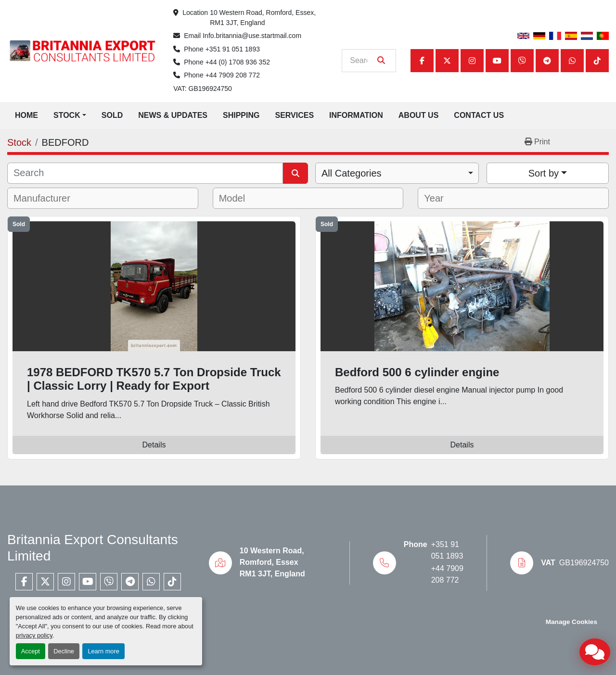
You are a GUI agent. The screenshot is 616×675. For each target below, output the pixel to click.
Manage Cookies (571, 622)
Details (154, 445)
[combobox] (397, 173)
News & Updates (173, 115)
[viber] (522, 61)
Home (26, 115)
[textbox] (48, 198)
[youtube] (497, 61)
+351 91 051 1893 (233, 49)
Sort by (544, 173)
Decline (64, 651)
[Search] (362, 61)
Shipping (241, 115)
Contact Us (479, 115)
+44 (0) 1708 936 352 (238, 62)
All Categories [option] (352, 173)
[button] (70, 115)
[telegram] (547, 61)
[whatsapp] (572, 61)
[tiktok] (597, 61)
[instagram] (472, 61)
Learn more (103, 651)
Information (356, 115)
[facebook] (422, 61)
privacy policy (34, 635)
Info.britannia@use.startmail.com (252, 36)
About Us (419, 115)
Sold (112, 115)
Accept (31, 651)
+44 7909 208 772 (233, 75)
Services (294, 115)
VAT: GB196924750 (203, 89)
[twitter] (447, 61)
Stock (67, 115)
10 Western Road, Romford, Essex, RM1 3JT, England (264, 18)
